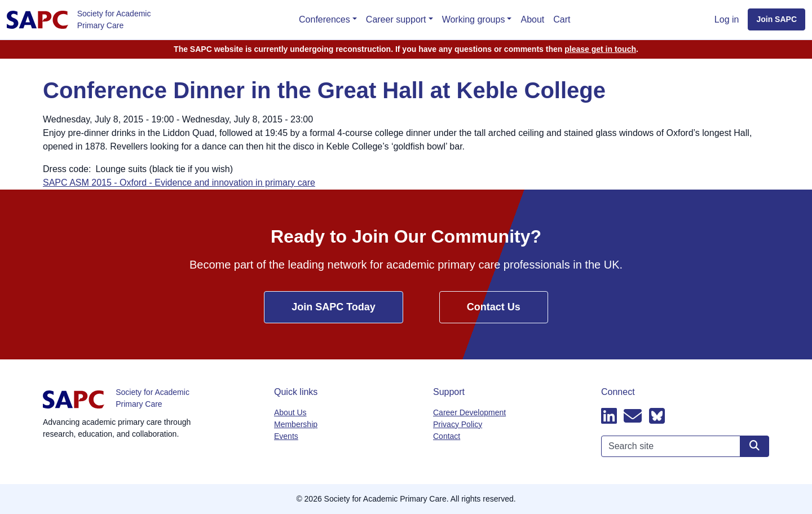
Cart (562, 19)
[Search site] (754, 446)
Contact (447, 436)
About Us (290, 412)
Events (286, 436)
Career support (396, 19)
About (532, 19)
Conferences (325, 19)
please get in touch (600, 49)
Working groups (474, 19)
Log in (727, 19)
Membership (296, 424)
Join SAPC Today (334, 307)
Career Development (469, 412)
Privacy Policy (458, 424)
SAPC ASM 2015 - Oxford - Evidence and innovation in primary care (179, 183)
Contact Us (494, 307)
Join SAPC (776, 19)
